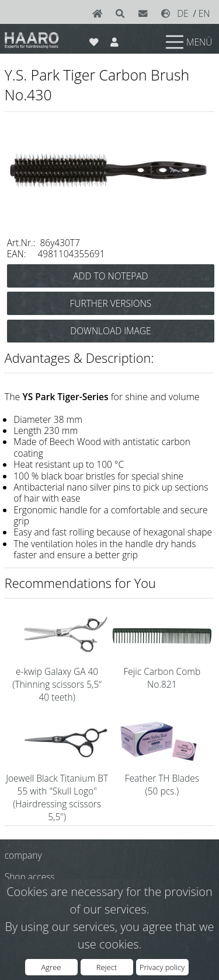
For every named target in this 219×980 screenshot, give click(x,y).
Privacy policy (162, 967)
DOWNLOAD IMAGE (110, 331)
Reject (107, 967)
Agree (51, 967)
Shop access (30, 877)
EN (204, 13)
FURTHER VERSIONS (111, 303)
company (23, 855)
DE (183, 13)
